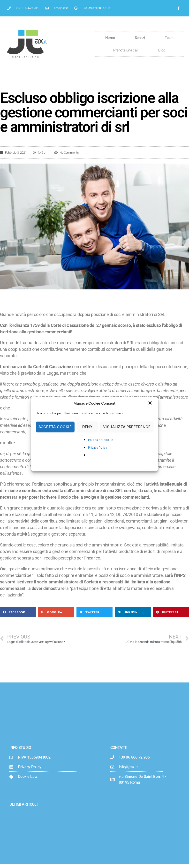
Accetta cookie (55, 427)
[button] (151, 403)
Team (169, 38)
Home (110, 38)
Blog (162, 50)
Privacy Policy (98, 448)
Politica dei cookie (101, 440)
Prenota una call (126, 50)
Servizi (140, 38)
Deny (87, 427)
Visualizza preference (127, 427)
